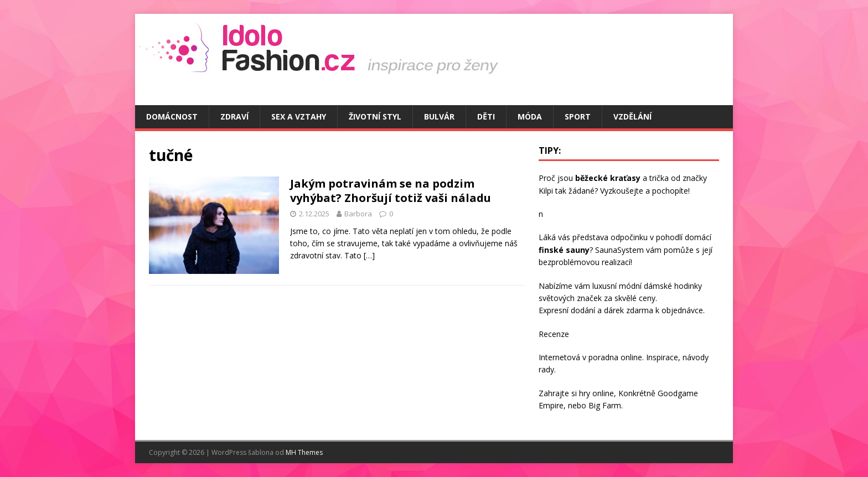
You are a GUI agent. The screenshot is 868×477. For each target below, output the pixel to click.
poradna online (615, 357)
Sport (578, 116)
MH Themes (304, 452)
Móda (530, 116)
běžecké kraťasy (608, 178)
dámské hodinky (673, 286)
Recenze (554, 334)
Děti (486, 116)
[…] (369, 255)
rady (546, 369)
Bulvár (439, 116)
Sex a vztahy (299, 116)
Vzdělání (632, 116)
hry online (596, 393)
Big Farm (605, 405)
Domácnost (172, 116)
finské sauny (564, 250)
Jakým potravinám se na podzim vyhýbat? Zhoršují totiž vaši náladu (391, 191)
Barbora (358, 214)
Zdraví (234, 116)
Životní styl (375, 116)
